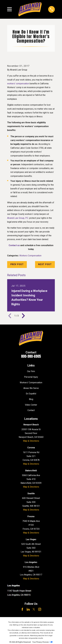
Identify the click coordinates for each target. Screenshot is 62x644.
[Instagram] (40, 609)
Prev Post (17, 264)
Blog (31, 399)
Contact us (14, 245)
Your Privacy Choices (42, 642)
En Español (31, 394)
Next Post (45, 264)
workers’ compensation (18, 84)
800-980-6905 (31, 356)
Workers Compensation (30, 256)
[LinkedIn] (28, 609)
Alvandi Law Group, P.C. (18, 218)
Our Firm (31, 371)
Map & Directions (31, 441)
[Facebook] (22, 609)
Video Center (31, 405)
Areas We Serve (31, 388)
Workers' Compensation (31, 383)
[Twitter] (34, 609)
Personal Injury (31, 377)
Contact (31, 410)
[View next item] (23, 316)
